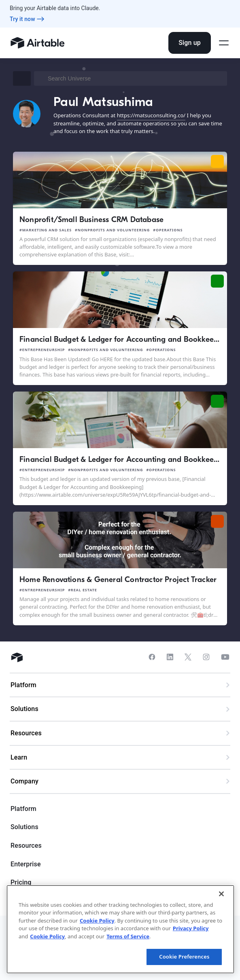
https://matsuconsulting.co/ (151, 115)
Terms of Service (128, 936)
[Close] (221, 894)
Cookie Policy (97, 921)
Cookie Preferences (184, 957)
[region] (120, 929)
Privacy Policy (191, 928)
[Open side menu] (224, 43)
